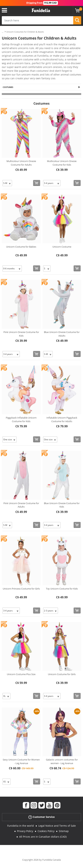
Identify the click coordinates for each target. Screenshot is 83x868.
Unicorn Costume (62, 247)
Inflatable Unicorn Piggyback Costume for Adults (62, 419)
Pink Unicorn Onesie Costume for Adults (21, 505)
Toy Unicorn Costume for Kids (62, 589)
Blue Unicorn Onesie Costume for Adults (62, 334)
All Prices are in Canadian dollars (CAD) (43, 837)
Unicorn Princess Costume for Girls (21, 589)
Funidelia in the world (21, 826)
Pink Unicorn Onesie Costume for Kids (21, 334)
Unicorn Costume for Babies (21, 247)
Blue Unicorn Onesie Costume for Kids (62, 505)
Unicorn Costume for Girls (62, 674)
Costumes (8, 87)
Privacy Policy (25, 831)
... (3, 32)
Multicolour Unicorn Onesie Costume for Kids (62, 163)
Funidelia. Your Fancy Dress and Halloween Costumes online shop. (41, 10)
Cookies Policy (46, 831)
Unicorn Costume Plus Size (21, 674)
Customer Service (41, 817)
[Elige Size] (7, 183)
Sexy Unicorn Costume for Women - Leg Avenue (21, 761)
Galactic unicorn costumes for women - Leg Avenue (62, 761)
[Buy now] (37, 183)
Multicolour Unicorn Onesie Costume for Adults (21, 163)
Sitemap (64, 831)
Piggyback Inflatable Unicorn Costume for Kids (21, 419)
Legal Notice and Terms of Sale (57, 826)
